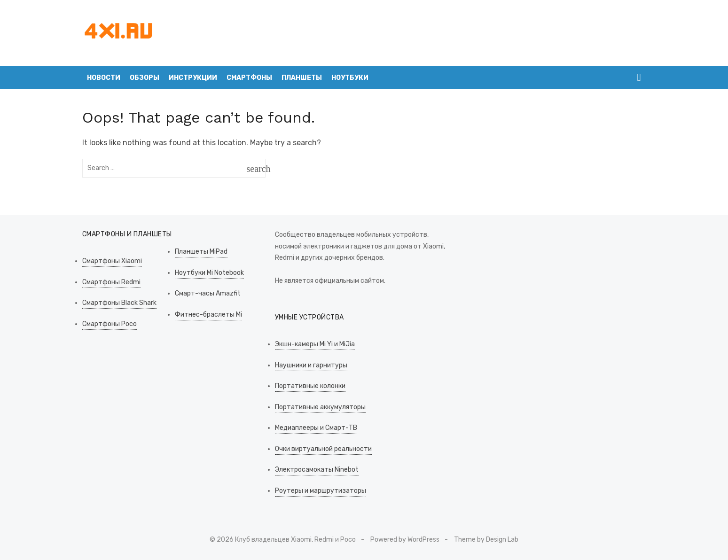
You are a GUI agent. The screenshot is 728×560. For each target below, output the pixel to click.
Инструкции (193, 78)
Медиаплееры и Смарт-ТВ (316, 428)
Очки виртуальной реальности (323, 449)
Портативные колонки (310, 386)
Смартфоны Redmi (111, 282)
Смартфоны (249, 78)
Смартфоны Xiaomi (112, 261)
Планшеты (302, 78)
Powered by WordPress (405, 540)
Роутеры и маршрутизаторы (321, 491)
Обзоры (145, 78)
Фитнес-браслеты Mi (208, 315)
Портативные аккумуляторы (320, 407)
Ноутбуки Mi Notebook (209, 273)
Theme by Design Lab (486, 540)
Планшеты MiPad (201, 252)
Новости (104, 78)
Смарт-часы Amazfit (208, 293)
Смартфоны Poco (110, 324)
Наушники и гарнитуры (311, 365)
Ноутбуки (350, 78)
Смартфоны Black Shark (119, 303)
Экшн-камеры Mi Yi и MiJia (315, 344)
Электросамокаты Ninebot (317, 470)
